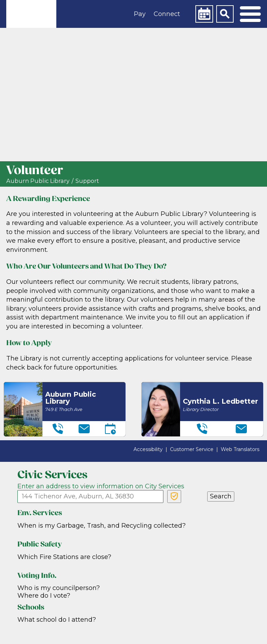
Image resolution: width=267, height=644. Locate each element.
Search (221, 496)
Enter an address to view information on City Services (101, 486)
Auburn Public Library (38, 181)
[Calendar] (204, 14)
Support (87, 181)
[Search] (225, 14)
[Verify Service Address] (174, 496)
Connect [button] (167, 14)
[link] (31, 14)
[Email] (84, 429)
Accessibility (148, 449)
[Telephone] (58, 429)
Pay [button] (140, 14)
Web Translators (240, 449)
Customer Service (192, 449)
